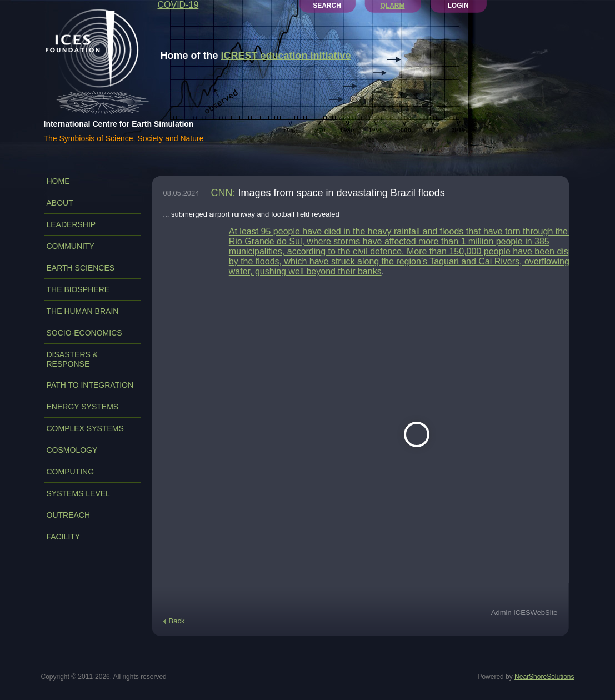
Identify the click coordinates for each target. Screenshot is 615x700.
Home (58, 181)
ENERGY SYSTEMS (83, 407)
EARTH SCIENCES (81, 268)
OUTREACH (69, 515)
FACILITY (64, 537)
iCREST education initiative (286, 56)
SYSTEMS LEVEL (78, 493)
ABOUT (60, 203)
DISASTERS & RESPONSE (72, 359)
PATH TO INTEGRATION (90, 385)
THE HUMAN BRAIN (83, 311)
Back (177, 621)
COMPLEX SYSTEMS (85, 428)
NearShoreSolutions (544, 677)
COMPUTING (71, 472)
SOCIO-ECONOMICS (84, 333)
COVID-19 (178, 5)
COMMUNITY (71, 246)
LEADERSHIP (71, 224)
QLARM (393, 6)
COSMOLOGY (72, 450)
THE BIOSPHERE (78, 289)
